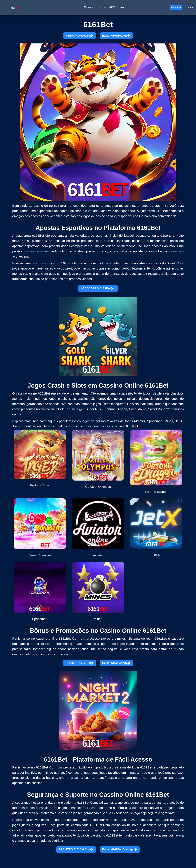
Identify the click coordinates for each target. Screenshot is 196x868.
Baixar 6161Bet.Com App (128, 858)
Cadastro (172, 8)
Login (188, 8)
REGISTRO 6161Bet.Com (68, 858)
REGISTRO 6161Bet (73, 37)
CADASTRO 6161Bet (98, 292)
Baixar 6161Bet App (123, 37)
